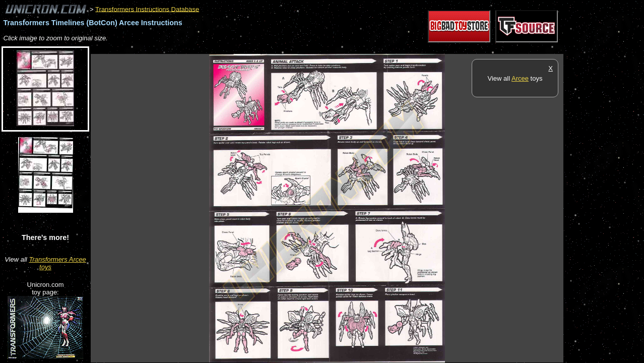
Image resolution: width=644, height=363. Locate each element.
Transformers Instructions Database (147, 9)
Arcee (520, 78)
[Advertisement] (274, 49)
